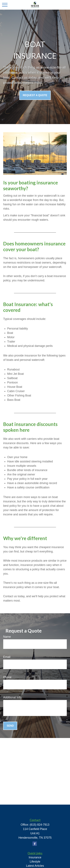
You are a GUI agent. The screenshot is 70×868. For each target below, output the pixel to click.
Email (7, 657)
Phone (7, 677)
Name (7, 637)
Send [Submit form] (10, 726)
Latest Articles (35, 866)
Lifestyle (35, 862)
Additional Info (12, 697)
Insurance (35, 857)
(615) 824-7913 (39, 825)
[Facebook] (35, 844)
